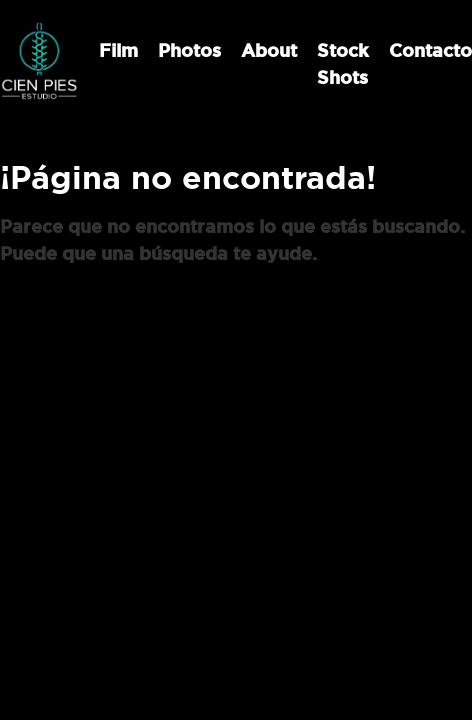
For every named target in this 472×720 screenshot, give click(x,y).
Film (118, 51)
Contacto (430, 51)
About (269, 51)
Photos (189, 51)
